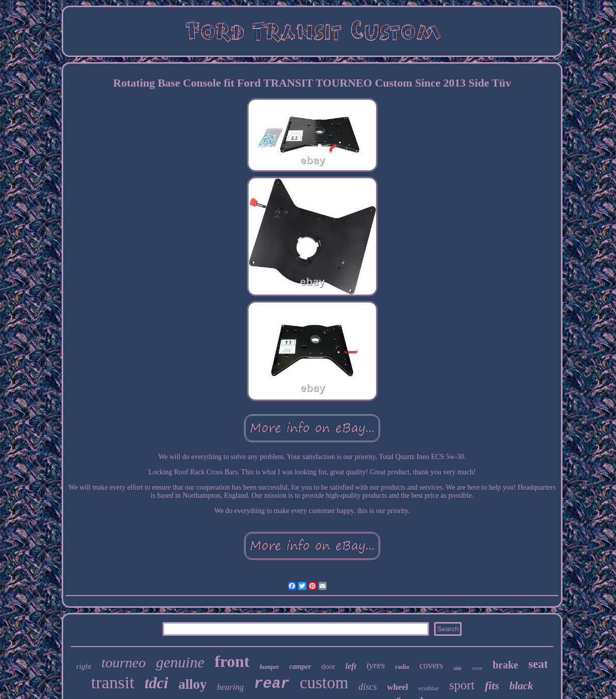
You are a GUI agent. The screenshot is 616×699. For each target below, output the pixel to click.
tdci (157, 683)
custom (324, 683)
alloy (193, 684)
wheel (398, 687)
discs (368, 687)
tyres (376, 665)
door (328, 666)
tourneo (124, 663)
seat (538, 664)
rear (272, 684)
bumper (270, 667)
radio (402, 667)
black (521, 686)
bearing (231, 687)
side (458, 668)
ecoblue (428, 688)
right (84, 666)
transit (113, 682)
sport (462, 685)
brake (505, 665)
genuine (180, 662)
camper (300, 667)
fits (492, 685)
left (351, 666)
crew (477, 668)
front (232, 661)
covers (431, 665)
